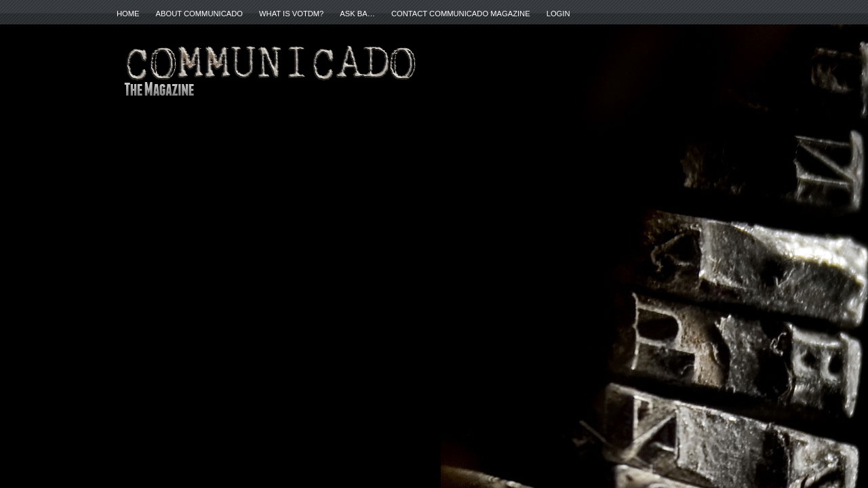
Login (558, 14)
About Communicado (199, 14)
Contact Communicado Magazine (461, 14)
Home (128, 14)
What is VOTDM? (291, 14)
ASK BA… (357, 14)
